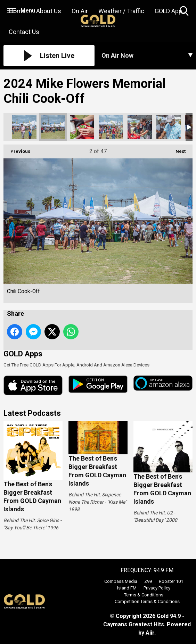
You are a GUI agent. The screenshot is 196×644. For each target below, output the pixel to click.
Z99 (148, 581)
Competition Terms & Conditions (147, 601)
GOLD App (168, 11)
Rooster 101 (171, 581)
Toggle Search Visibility (185, 11)
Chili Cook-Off (24, 127)
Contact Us (24, 32)
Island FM (127, 588)
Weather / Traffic (121, 11)
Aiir (150, 633)
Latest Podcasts (32, 413)
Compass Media (121, 581)
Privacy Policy (157, 588)
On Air (80, 11)
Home (17, 11)
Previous (17, 149)
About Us (49, 11)
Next (177, 149)
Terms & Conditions (144, 595)
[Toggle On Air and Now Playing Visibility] (147, 56)
